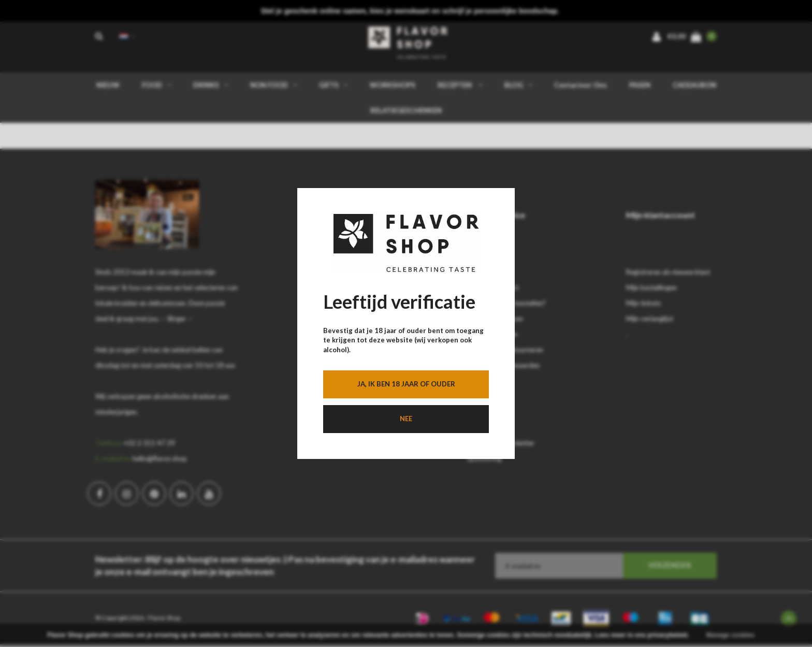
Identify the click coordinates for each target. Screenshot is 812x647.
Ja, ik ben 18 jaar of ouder (406, 384)
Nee (406, 419)
